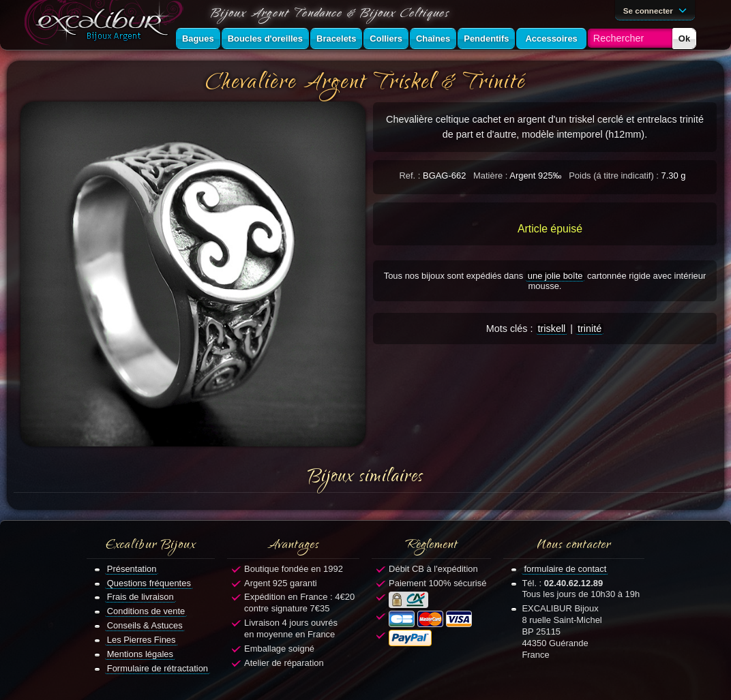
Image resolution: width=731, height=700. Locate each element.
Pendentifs (486, 39)
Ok (684, 39)
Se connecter (657, 10)
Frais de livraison (140, 597)
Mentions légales (140, 654)
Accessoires (551, 39)
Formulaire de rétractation (158, 668)
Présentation (132, 569)
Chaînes (433, 39)
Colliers (386, 39)
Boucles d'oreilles (265, 39)
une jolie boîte (555, 276)
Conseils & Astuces (145, 625)
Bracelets (336, 39)
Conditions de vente (146, 611)
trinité (590, 329)
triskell (552, 329)
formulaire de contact (565, 569)
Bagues (198, 39)
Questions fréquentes (149, 583)
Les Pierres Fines (141, 640)
